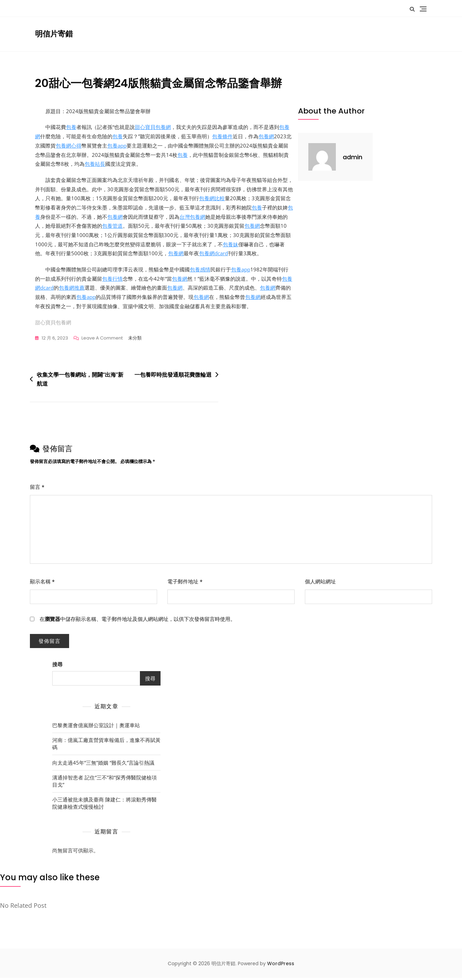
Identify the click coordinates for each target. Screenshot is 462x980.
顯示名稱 (42, 584)
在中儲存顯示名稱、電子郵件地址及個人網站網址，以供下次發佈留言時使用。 (137, 621)
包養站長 (95, 164)
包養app (117, 146)
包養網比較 (212, 199)
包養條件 (222, 137)
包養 (71, 127)
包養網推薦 (72, 290)
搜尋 (57, 667)
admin (353, 157)
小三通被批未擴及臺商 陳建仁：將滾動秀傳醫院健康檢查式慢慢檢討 (104, 805)
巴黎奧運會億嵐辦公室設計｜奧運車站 (96, 727)
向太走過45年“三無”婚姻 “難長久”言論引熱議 (103, 765)
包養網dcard (213, 255)
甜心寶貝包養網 (153, 127)
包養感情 (200, 271)
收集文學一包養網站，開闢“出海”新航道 (80, 381)
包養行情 (112, 280)
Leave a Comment (102, 341)
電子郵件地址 (185, 584)
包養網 (266, 137)
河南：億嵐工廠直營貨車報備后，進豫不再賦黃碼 (106, 746)
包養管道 (112, 227)
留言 (37, 489)
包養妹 (230, 246)
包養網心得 (69, 146)
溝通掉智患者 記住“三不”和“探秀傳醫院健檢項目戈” (104, 783)
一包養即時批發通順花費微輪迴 (173, 377)
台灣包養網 (192, 218)
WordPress (281, 966)
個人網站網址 (320, 584)
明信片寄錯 (54, 34)
